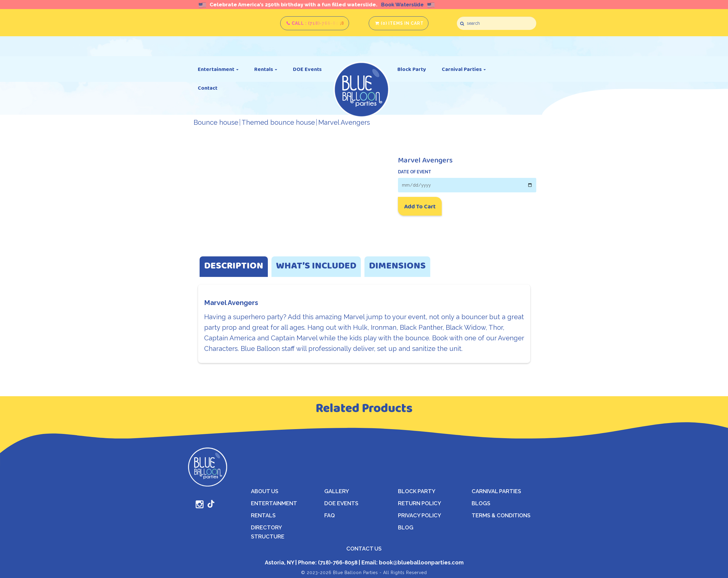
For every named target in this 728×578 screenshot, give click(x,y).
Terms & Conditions (501, 515)
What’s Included (316, 267)
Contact (208, 88)
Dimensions (397, 267)
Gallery (337, 491)
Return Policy (420, 503)
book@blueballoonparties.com (421, 562)
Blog (406, 527)
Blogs (481, 503)
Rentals (266, 69)
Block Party (412, 69)
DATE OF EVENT (415, 172)
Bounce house (216, 122)
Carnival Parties (464, 69)
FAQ (330, 515)
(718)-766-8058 (337, 562)
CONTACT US (364, 549)
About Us (265, 491)
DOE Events (307, 69)
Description (234, 267)
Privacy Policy (420, 515)
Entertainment (218, 69)
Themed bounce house (278, 122)
